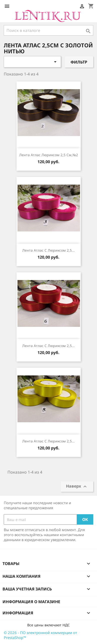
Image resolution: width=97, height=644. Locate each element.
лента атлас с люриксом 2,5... (48, 250)
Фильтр (79, 62)
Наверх (77, 487)
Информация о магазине (31, 602)
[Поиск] (48, 30)
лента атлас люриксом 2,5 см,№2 (49, 155)
